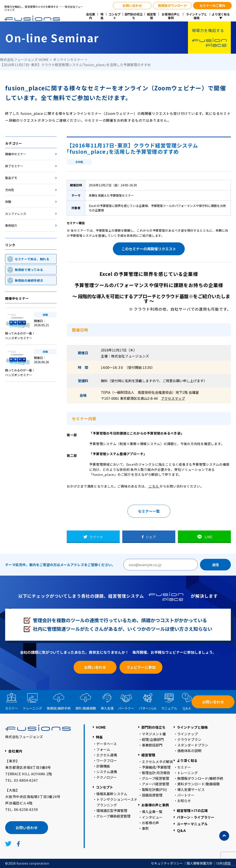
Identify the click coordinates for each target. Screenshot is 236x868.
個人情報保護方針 (200, 863)
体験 (8, 202)
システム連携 (107, 772)
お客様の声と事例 (171, 16)
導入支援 (107, 708)
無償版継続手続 (59, 708)
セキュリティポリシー (167, 863)
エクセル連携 (107, 755)
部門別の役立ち (134, 16)
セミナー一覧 (149, 511)
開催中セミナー (16, 154)
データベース (107, 744)
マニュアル (169, 708)
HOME (101, 727)
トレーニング (32, 708)
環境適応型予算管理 (112, 810)
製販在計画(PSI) (154, 789)
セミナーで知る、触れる (32, 259)
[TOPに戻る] (224, 836)
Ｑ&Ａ (187, 708)
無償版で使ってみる (29, 270)
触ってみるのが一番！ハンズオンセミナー (20, 336)
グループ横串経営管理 (113, 816)
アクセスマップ (173, 398)
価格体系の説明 (189, 751)
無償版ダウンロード (172, 5)
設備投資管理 (152, 795)
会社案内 (91, 16)
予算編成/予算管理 (156, 767)
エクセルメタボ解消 (157, 762)
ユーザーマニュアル (192, 824)
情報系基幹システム (112, 794)
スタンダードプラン (193, 745)
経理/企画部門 (153, 739)
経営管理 (151, 16)
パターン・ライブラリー (196, 817)
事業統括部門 (152, 745)
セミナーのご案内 (212, 5)
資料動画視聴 (86, 708)
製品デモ (11, 178)
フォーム (103, 749)
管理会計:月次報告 (156, 773)
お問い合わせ (132, 5)
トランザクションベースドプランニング (117, 802)
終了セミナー (14, 166)
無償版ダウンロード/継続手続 (200, 778)
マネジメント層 (154, 734)
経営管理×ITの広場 (192, 810)
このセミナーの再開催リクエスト (149, 249)
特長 (102, 16)
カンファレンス (16, 214)
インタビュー (152, 817)
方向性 (10, 190)
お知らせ (184, 801)
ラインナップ (188, 734)
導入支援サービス (191, 789)
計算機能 (103, 766)
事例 (145, 828)
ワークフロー (107, 760)
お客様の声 (150, 823)
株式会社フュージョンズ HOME (24, 59)
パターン (148, 708)
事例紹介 (11, 225)
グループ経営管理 (155, 778)
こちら (154, 486)
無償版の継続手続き (29, 280)
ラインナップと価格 (197, 16)
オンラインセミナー (68, 59)
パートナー (126, 708)
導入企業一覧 (152, 812)
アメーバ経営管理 (155, 784)
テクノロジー (107, 777)
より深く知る (187, 760)
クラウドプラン (189, 739)
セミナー (12, 708)
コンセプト (115, 16)
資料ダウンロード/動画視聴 (198, 784)
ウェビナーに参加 (141, 667)
